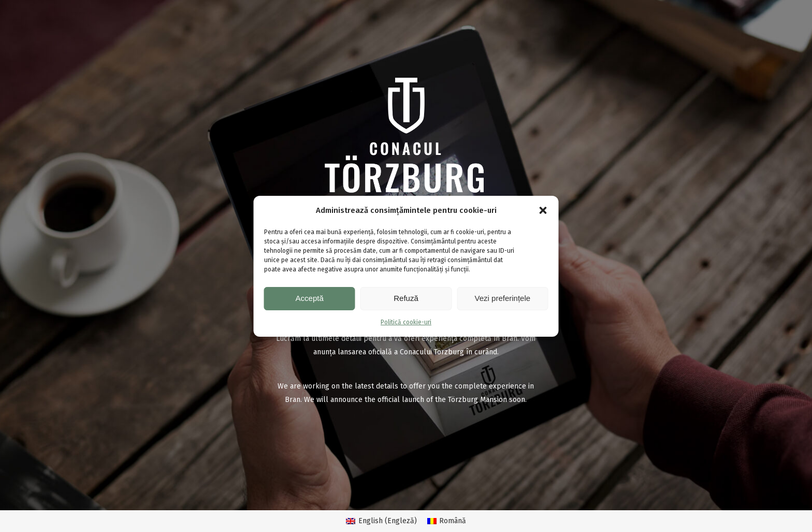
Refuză (406, 298)
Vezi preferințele (503, 298)
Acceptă (310, 298)
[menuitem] (381, 521)
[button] (543, 210)
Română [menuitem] (453, 521)
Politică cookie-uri (406, 322)
